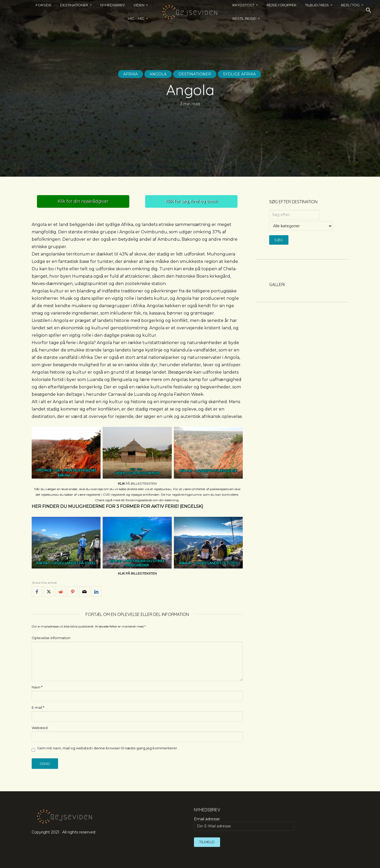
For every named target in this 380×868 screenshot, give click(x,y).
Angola (158, 74)
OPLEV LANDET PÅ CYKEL (74, 563)
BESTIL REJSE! (244, 18)
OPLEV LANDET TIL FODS (216, 563)
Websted (40, 728)
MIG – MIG (136, 18)
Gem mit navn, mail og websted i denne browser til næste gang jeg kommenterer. (108, 748)
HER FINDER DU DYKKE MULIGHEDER (145, 563)
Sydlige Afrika (239, 74)
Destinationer (195, 74)
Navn (37, 687)
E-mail (38, 707)
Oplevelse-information (51, 638)
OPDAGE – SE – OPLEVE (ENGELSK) (66, 473)
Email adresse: (244, 824)
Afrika (130, 74)
